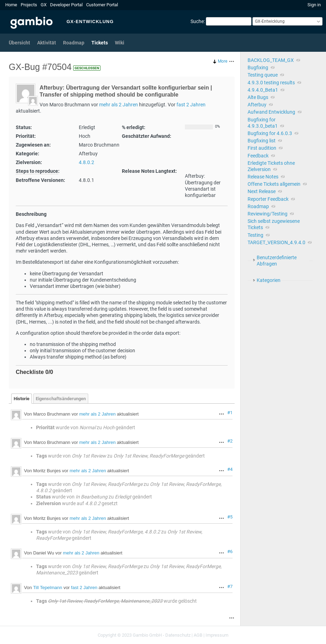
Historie (22, 399)
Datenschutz (178, 635)
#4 (230, 469)
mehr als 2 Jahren (119, 105)
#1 (230, 413)
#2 (230, 441)
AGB (198, 635)
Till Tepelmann (47, 588)
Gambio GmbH (147, 635)
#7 (230, 586)
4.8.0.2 (86, 162)
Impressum (217, 635)
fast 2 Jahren (191, 105)
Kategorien (269, 280)
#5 (230, 517)
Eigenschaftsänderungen (61, 399)
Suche (197, 21)
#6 (230, 551)
